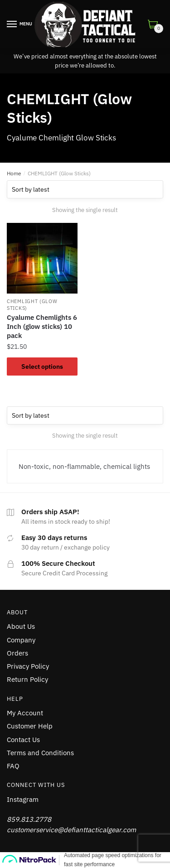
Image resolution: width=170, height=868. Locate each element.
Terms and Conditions (40, 753)
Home (14, 173)
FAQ (13, 766)
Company (21, 640)
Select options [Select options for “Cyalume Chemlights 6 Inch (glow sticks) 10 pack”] (42, 366)
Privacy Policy (28, 666)
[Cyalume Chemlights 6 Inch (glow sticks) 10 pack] (42, 258)
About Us (21, 626)
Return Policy (27, 679)
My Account (25, 713)
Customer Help (30, 726)
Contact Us (23, 740)
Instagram (23, 799)
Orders (17, 653)
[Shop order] (85, 189)
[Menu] (12, 24)
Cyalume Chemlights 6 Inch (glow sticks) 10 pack (42, 326)
